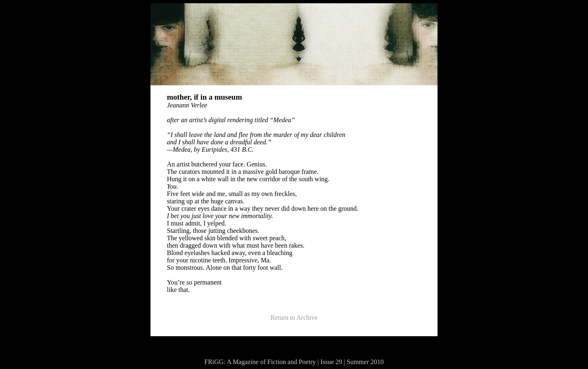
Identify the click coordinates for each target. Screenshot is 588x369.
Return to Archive (294, 318)
